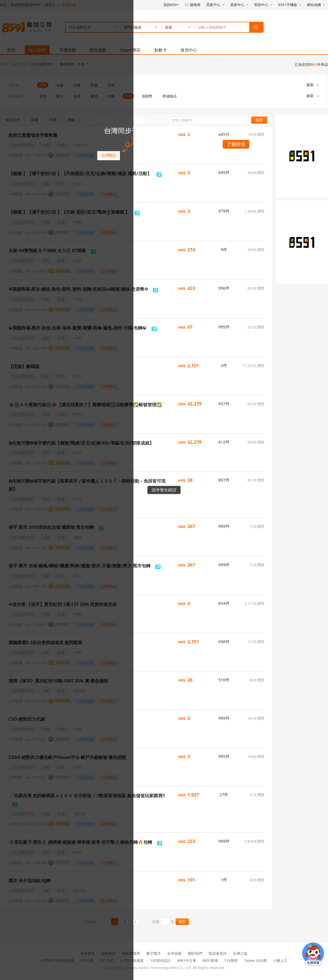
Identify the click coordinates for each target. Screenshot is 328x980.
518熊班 (231, 960)
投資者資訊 (218, 953)
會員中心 (189, 50)
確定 (182, 922)
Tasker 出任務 (256, 960)
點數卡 (161, 50)
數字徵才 (154, 953)
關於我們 (195, 953)
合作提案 (174, 953)
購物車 (192, 5)
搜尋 (259, 120)
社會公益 (240, 953)
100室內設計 (160, 960)
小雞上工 (280, 960)
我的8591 (171, 5)
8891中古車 (187, 960)
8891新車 (210, 960)
